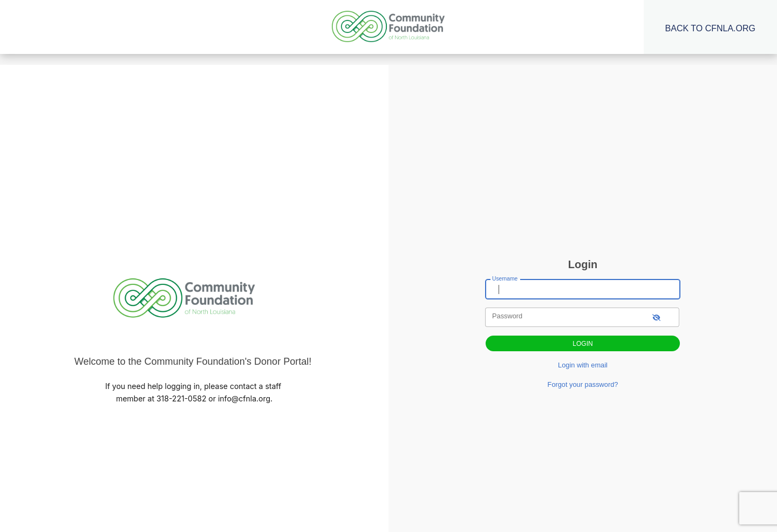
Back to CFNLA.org (710, 28)
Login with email (583, 365)
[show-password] (656, 317)
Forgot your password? (583, 384)
